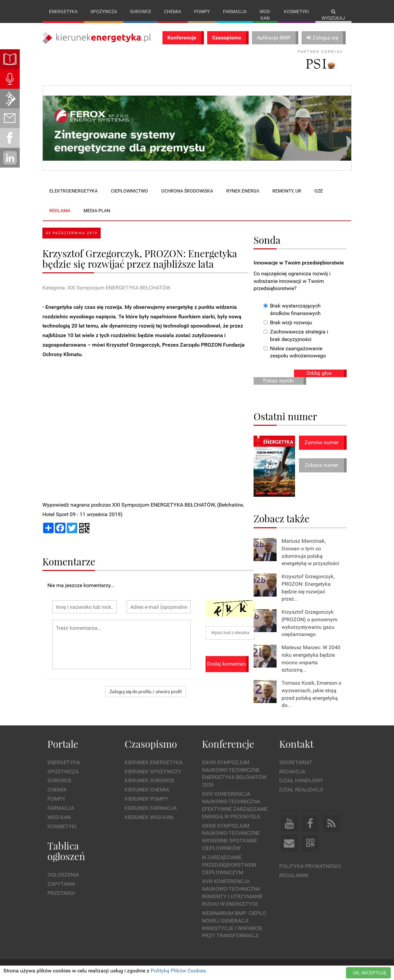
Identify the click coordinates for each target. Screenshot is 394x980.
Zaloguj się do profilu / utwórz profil (146, 692)
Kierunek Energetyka (154, 762)
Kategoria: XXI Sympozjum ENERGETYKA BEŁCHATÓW (106, 288)
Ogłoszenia (63, 875)
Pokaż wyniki (278, 381)
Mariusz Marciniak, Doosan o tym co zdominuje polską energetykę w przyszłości (310, 552)
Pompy (202, 11)
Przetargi (61, 893)
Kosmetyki (296, 11)
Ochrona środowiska (187, 191)
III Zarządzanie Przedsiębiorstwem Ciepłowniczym (229, 865)
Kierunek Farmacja (151, 808)
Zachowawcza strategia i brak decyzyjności (296, 335)
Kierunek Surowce (149, 780)
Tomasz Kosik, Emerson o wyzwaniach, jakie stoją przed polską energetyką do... (311, 694)
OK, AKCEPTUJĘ (370, 973)
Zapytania (61, 884)
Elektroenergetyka (74, 191)
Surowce (141, 11)
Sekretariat (296, 762)
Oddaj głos (319, 373)
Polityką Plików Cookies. (179, 971)
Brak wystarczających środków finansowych (292, 309)
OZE (319, 191)
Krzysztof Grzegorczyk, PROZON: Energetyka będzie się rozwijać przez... (308, 588)
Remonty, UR (287, 191)
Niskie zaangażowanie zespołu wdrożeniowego (295, 352)
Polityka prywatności (310, 866)
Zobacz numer (321, 465)
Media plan (97, 211)
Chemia (173, 11)
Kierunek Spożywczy (153, 772)
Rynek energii (243, 191)
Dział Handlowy (301, 780)
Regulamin (294, 875)
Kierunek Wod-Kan (149, 817)
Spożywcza (104, 11)
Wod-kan (265, 15)
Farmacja (235, 11)
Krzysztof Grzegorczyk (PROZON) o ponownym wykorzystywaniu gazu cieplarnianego (309, 623)
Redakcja (292, 772)
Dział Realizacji (301, 790)
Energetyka (63, 11)
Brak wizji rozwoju (288, 322)
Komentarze (69, 561)
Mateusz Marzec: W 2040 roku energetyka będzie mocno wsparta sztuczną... (311, 659)
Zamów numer (321, 442)
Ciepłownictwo (129, 191)
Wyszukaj (333, 15)
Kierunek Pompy (146, 799)
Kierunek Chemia (147, 790)
